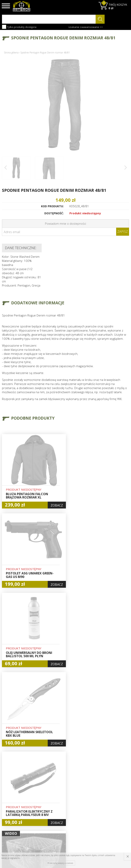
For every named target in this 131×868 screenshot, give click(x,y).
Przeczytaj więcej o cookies (60, 863)
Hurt (59, 792)
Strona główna (11, 53)
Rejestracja (64, 801)
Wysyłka (40, 801)
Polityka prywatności (64, 812)
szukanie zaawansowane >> (86, 27)
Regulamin (42, 806)
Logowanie (64, 797)
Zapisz (123, 232)
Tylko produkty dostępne (19, 27)
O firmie (40, 788)
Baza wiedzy (43, 792)
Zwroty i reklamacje (42, 812)
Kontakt (40, 819)
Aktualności (42, 797)
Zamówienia (65, 806)
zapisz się (116, 807)
